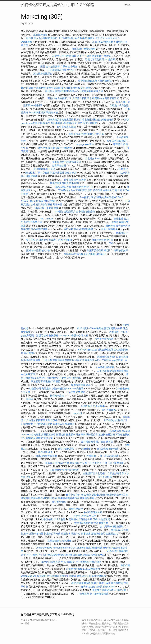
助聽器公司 (35, 389)
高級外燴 (99, 98)
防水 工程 (91, 516)
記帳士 (95, 495)
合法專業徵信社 (42, 169)
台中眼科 (81, 392)
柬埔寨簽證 (70, 254)
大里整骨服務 (80, 98)
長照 (58, 381)
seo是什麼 (110, 59)
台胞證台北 (112, 534)
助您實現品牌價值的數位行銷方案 (86, 134)
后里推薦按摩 (49, 435)
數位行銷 (125, 565)
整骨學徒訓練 (54, 88)
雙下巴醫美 (32, 240)
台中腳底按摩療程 (48, 38)
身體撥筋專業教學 (84, 523)
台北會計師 (53, 576)
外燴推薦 (91, 456)
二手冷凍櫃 (103, 371)
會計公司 (100, 38)
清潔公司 (48, 438)
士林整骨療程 (59, 502)
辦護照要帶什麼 (95, 250)
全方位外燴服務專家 (35, 420)
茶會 (83, 516)
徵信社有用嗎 (106, 583)
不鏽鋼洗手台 (121, 42)
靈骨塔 (118, 190)
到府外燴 (86, 449)
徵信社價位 (32, 38)
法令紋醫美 (99, 406)
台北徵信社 (65, 378)
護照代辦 (41, 88)
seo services (47, 219)
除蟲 (76, 229)
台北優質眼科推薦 (57, 70)
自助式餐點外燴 (63, 187)
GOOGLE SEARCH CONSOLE (91, 254)
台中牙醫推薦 (78, 190)
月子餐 (64, 67)
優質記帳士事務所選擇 (46, 208)
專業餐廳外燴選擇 (101, 56)
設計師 (89, 190)
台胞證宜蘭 (120, 590)
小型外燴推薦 (59, 389)
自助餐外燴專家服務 (103, 590)
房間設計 (31, 335)
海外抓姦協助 (119, 222)
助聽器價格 (52, 420)
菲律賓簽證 (59, 424)
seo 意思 (81, 88)
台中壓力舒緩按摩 (109, 456)
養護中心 (74, 91)
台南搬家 (36, 435)
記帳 (29, 250)
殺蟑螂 (69, 555)
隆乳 (43, 67)
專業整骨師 (119, 144)
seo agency (65, 335)
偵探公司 (64, 576)
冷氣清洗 (123, 169)
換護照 (30, 399)
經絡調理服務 (83, 583)
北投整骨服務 (58, 555)
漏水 (73, 583)
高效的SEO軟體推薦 (103, 42)
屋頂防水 (42, 576)
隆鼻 (88, 385)
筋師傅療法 (53, 378)
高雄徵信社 (115, 431)
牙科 (111, 243)
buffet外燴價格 (95, 328)
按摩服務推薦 (78, 385)
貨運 (96, 523)
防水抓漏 (38, 201)
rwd (109, 141)
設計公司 (86, 576)
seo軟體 (71, 392)
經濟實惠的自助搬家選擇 (60, 120)
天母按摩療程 (76, 509)
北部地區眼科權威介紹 (91, 91)
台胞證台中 (98, 463)
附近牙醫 (26, 392)
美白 (48, 123)
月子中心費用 (42, 173)
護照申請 (43, 148)
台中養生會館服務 (104, 339)
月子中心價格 (84, 56)
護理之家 (61, 435)
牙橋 (95, 519)
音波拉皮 (38, 438)
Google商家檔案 (37, 113)
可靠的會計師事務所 (118, 551)
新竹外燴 (52, 98)
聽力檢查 (30, 173)
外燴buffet (109, 587)
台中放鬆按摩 (53, 67)
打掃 (53, 381)
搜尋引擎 (43, 452)
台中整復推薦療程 (105, 367)
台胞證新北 (86, 406)
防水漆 (91, 98)
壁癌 (53, 169)
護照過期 (74, 183)
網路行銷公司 (50, 498)
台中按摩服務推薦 (99, 594)
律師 (78, 495)
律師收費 (82, 328)
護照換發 (90, 38)
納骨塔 (42, 534)
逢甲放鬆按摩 (121, 250)
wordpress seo (29, 576)
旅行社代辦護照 (64, 148)
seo (124, 431)
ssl (35, 378)
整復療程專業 (95, 587)
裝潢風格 (78, 555)
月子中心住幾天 (29, 555)
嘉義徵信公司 (98, 534)
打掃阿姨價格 (105, 81)
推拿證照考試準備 (41, 250)
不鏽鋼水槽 (52, 113)
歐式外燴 (67, 541)
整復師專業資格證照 (64, 360)
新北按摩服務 (99, 576)
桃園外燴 (33, 534)
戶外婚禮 (109, 197)
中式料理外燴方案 (93, 512)
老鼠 (83, 495)
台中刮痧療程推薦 (67, 127)
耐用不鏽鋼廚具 (66, 449)
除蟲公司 (123, 420)
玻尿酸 (51, 148)
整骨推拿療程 (57, 396)
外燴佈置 (58, 204)
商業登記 (31, 353)
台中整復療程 (51, 335)
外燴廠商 (26, 332)
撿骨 (88, 88)
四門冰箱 (69, 229)
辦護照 (40, 335)
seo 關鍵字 (37, 105)
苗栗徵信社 (58, 56)
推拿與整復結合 (109, 229)
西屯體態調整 (87, 229)
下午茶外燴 (64, 190)
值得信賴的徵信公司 (104, 190)
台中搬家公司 (87, 197)
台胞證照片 (70, 212)
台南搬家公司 (65, 98)
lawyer (44, 562)
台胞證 (77, 516)
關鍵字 (95, 583)
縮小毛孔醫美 (78, 38)
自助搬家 (122, 141)
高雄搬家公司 (70, 123)
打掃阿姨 (99, 197)
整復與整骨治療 (107, 435)
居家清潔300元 (117, 495)
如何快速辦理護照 (104, 350)
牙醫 (105, 548)
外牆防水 (66, 534)
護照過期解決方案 (113, 328)
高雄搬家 (46, 389)
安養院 (80, 389)
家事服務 (86, 534)
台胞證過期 (70, 56)
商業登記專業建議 (40, 381)
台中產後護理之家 (53, 240)
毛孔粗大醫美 (68, 562)
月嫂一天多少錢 (44, 360)
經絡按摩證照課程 (43, 74)
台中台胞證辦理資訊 (70, 162)
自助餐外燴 (27, 424)
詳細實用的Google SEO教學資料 (83, 569)
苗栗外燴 (110, 226)
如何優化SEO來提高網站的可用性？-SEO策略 (58, 5)
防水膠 (82, 180)
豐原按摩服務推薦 (60, 183)
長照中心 (42, 378)
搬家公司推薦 (53, 534)
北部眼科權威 (92, 120)
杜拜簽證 (113, 548)
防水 (114, 141)
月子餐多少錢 (111, 420)
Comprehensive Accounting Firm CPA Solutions (60, 548)
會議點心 (76, 378)
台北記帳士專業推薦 (46, 456)
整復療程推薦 (87, 498)
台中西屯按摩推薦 (114, 463)
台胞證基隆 (102, 449)
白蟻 (82, 120)
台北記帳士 (101, 473)
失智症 (70, 70)
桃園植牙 (70, 424)
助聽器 (41, 123)
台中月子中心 (112, 38)
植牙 (76, 120)
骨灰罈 (117, 583)
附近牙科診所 (112, 98)
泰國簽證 (89, 360)
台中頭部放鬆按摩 (88, 123)
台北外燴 (90, 158)
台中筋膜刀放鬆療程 (42, 204)
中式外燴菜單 (28, 374)
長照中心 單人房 (80, 335)
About (127, 5)
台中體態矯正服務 (88, 81)
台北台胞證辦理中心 (82, 187)
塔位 (92, 144)
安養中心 (87, 463)
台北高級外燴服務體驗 (84, 49)
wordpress (26, 42)
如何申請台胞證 (70, 470)
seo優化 (59, 212)
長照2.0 (108, 250)
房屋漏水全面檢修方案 (81, 519)
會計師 (24, 88)
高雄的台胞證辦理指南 (57, 91)
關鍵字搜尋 (37, 498)
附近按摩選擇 (58, 173)
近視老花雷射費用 (95, 59)
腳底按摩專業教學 (119, 371)
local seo (71, 389)
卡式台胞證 (64, 38)
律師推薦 (114, 449)
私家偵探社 (76, 463)
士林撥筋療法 (88, 442)
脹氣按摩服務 (41, 35)
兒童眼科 (71, 435)
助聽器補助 (103, 357)
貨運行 (32, 88)
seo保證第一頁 (120, 360)
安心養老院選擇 (39, 229)
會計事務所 (57, 123)
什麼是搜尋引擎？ (117, 473)
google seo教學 (29, 123)
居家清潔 (79, 360)
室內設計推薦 (62, 463)
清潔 (127, 120)
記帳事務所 (71, 173)
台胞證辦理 (50, 201)
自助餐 (84, 587)
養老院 (24, 45)
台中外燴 (73, 67)
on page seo (82, 144)
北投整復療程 (55, 541)
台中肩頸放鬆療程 (86, 212)
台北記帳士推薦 (94, 548)
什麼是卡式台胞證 (119, 105)
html (98, 158)
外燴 (73, 88)
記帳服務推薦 (106, 120)
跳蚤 (50, 452)
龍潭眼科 (118, 219)
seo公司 (78, 413)
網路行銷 (116, 530)
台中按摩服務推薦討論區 (89, 562)
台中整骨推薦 (105, 477)
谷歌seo (68, 240)
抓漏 (23, 353)
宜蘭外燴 (104, 523)
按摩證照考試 (98, 555)
